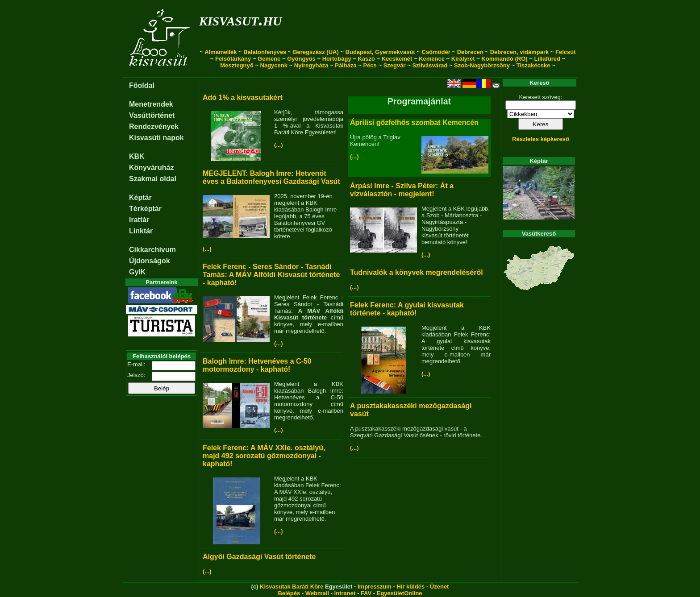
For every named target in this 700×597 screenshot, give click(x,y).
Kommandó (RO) (504, 59)
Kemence (432, 59)
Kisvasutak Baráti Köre (292, 587)
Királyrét (463, 59)
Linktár (141, 231)
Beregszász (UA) (316, 52)
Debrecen (470, 52)
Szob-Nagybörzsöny (482, 65)
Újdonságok (150, 261)
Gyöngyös (301, 59)
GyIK (137, 272)
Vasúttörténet (152, 115)
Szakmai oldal (153, 179)
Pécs (370, 65)
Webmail (317, 593)
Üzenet (440, 587)
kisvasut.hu (240, 19)
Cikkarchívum (152, 250)
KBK (137, 156)
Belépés (289, 593)
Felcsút (566, 52)
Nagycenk (274, 65)
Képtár (140, 197)
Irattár (139, 220)
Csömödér (436, 52)
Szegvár (395, 65)
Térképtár (145, 209)
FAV (366, 593)
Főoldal (142, 85)
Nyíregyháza (311, 65)
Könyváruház (151, 168)
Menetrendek (151, 104)
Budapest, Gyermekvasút (380, 52)
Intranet (345, 593)
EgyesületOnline (400, 593)
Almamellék (221, 52)
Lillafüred (547, 59)
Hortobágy (337, 59)
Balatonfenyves (265, 52)
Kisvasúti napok (156, 138)
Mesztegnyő (237, 65)
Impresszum (375, 587)
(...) (279, 145)
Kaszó (366, 59)
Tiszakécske (533, 65)
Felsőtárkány (233, 59)
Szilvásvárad (430, 65)
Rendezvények (154, 126)
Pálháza (346, 65)
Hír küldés (410, 587)
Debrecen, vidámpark (520, 52)
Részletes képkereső (541, 139)
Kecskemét (397, 59)
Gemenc (269, 59)
